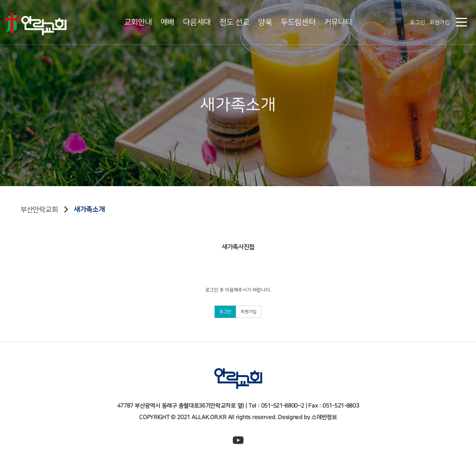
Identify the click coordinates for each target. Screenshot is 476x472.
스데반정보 (324, 417)
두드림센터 (298, 22)
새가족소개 (89, 210)
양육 (265, 22)
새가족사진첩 (238, 244)
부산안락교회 (39, 210)
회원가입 (440, 23)
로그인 (417, 23)
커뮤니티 (338, 22)
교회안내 (138, 22)
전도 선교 (234, 22)
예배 (168, 22)
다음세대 (197, 22)
